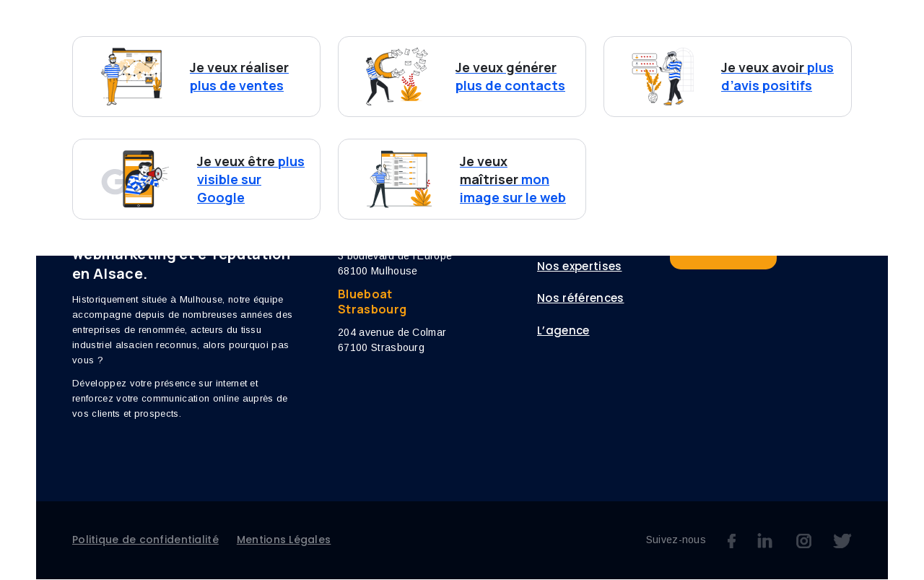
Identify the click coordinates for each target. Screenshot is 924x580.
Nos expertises (481, 41)
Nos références (580, 299)
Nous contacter (791, 40)
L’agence (646, 41)
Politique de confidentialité (145, 540)
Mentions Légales (284, 540)
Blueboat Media (840, 248)
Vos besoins (373, 41)
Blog (702, 41)
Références (572, 41)
